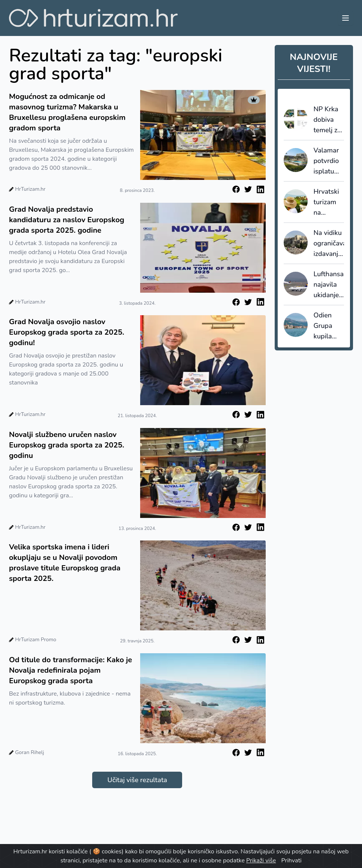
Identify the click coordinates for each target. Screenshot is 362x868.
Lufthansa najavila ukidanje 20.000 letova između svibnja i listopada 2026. (329, 285)
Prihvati (291, 861)
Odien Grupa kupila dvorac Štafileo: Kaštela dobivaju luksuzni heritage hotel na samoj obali (327, 326)
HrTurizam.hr (30, 189)
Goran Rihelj (29, 752)
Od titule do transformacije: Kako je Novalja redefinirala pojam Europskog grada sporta (70, 670)
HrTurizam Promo (36, 640)
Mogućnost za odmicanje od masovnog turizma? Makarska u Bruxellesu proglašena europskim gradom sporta (67, 112)
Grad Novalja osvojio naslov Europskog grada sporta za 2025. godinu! (67, 332)
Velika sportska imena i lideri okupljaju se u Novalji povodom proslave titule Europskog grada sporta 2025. (65, 563)
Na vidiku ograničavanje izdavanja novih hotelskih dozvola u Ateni (329, 244)
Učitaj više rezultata (137, 780)
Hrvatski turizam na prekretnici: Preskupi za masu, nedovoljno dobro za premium (329, 202)
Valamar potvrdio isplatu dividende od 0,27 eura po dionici (328, 161)
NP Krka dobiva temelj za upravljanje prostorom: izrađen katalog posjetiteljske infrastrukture (329, 120)
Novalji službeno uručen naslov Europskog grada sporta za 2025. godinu (67, 445)
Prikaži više (261, 861)
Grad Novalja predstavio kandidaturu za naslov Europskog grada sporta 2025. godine (67, 220)
